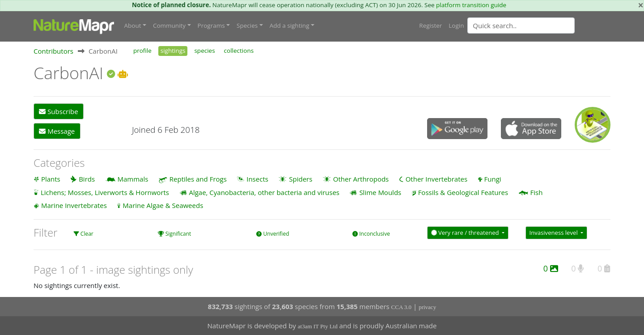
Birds (87, 179)
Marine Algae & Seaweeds (163, 205)
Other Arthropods (361, 179)
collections (239, 51)
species (204, 51)
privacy (427, 307)
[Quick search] (521, 25)
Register (430, 25)
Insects (257, 179)
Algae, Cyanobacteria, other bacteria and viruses (264, 192)
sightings (173, 51)
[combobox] (539, 25)
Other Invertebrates (436, 179)
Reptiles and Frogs (198, 179)
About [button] (133, 25)
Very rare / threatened (466, 233)
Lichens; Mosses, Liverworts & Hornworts (105, 192)
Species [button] (247, 25)
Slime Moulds (380, 192)
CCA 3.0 (402, 307)
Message (57, 131)
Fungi (493, 179)
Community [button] (169, 25)
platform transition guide (471, 5)
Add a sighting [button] (290, 25)
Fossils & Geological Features (463, 192)
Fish (537, 192)
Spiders (301, 179)
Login (456, 25)
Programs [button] (211, 25)
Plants (51, 179)
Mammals (133, 179)
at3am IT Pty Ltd (318, 326)
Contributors (53, 51)
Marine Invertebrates (74, 205)
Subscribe (58, 111)
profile (142, 51)
